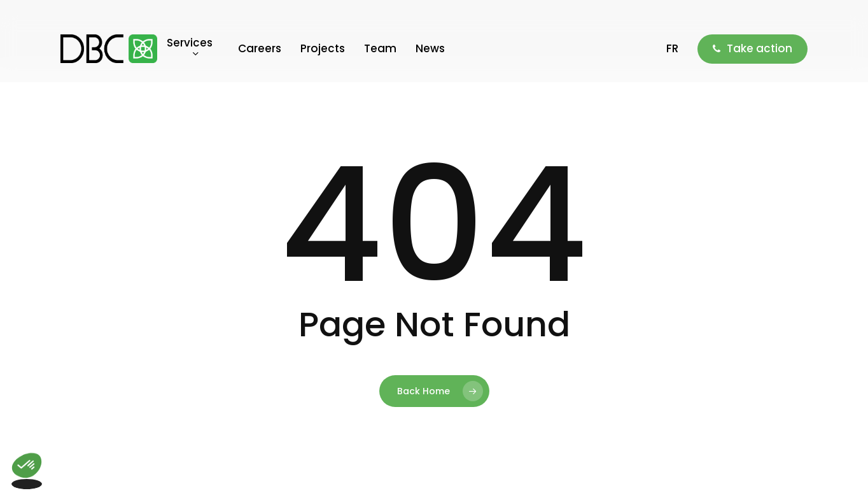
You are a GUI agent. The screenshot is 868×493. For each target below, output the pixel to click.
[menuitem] (672, 49)
